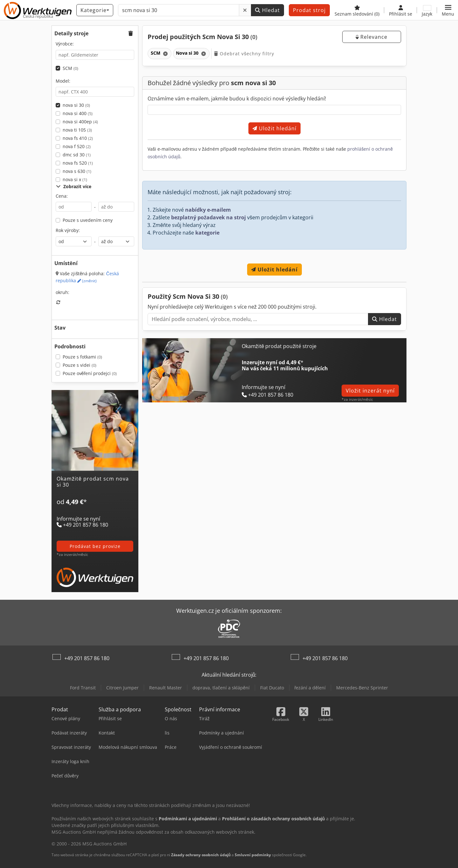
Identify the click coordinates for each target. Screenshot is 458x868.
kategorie (207, 233)
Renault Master (166, 688)
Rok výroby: (68, 230)
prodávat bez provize (95, 546)
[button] (448, 10)
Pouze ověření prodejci (90, 373)
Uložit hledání (274, 128)
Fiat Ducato (272, 688)
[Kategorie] (95, 10)
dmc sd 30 (77, 155)
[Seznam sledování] (357, 10)
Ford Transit (83, 688)
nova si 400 (78, 113)
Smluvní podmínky (253, 855)
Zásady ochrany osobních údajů (201, 855)
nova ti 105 (77, 130)
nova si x (75, 179)
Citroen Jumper (122, 688)
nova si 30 (76, 105)
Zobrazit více (74, 186)
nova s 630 (77, 171)
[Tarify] (95, 509)
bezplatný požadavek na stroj (208, 217)
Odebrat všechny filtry (244, 54)
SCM (70, 68)
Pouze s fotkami (82, 357)
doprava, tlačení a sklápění (221, 688)
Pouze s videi (80, 365)
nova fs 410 (78, 138)
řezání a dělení (310, 688)
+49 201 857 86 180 (87, 658)
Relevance (371, 37)
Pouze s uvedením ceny (88, 220)
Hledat (267, 10)
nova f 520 (77, 146)
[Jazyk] (427, 10)
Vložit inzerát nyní (370, 391)
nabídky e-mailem (208, 210)
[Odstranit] (245, 10)
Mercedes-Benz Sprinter (362, 688)
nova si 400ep (80, 122)
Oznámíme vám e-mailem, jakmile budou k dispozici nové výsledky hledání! (237, 99)
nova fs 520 (78, 163)
